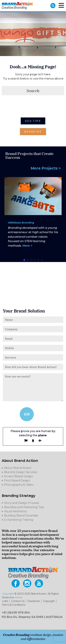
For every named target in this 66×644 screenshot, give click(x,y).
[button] (24, 260)
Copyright (8, 594)
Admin (19, 597)
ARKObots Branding (21, 223)
